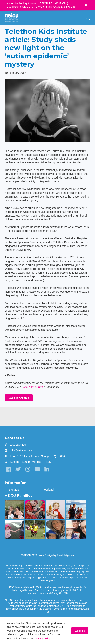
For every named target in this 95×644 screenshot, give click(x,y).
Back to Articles (19, 398)
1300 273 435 (18, 445)
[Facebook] (8, 469)
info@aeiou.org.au (21, 450)
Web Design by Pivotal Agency (56, 555)
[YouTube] (37, 469)
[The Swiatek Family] (35, 530)
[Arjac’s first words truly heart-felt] (35, 510)
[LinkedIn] (47, 469)
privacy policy (42, 638)
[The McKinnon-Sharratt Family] (56, 510)
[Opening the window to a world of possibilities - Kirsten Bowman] (56, 530)
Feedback (48, 490)
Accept (80, 631)
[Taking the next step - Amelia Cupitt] (15, 510)
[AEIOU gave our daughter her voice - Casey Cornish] (76, 530)
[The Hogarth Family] (15, 530)
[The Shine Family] (76, 510)
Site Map (13, 490)
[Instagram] (28, 469)
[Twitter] (18, 469)
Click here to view (33, 387)
